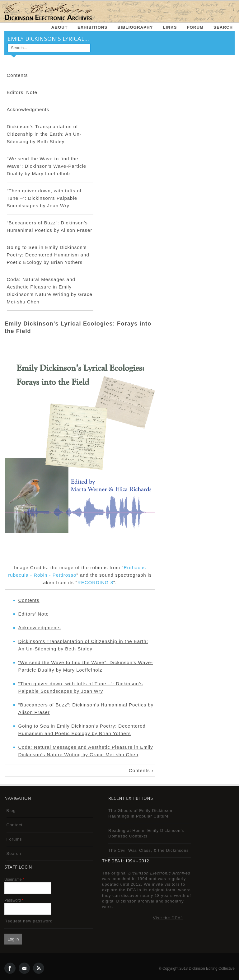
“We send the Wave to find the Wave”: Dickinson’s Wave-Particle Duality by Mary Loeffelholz (47, 166)
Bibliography (135, 27)
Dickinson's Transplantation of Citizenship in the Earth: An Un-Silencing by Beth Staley (44, 134)
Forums (14, 839)
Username (14, 879)
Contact (15, 825)
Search (223, 27)
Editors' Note (22, 92)
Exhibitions (92, 27)
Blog (11, 811)
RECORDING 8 (95, 582)
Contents (17, 75)
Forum (195, 27)
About (59, 27)
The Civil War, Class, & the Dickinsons (149, 850)
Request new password (28, 921)
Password (14, 900)
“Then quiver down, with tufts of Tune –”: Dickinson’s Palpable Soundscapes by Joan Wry (44, 198)
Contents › (141, 770)
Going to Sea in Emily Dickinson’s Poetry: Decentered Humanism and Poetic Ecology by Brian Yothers (48, 255)
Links (170, 27)
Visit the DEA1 (168, 918)
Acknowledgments (28, 109)
